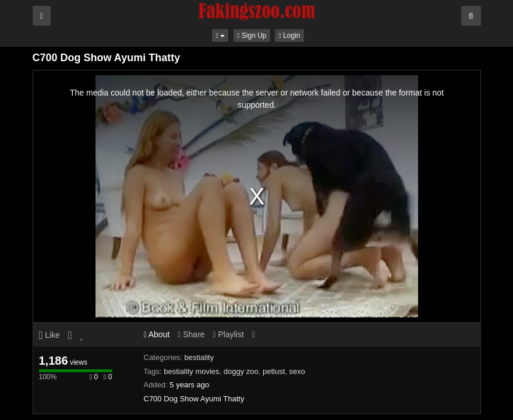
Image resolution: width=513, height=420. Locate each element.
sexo (297, 371)
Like (49, 335)
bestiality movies (191, 371)
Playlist (228, 334)
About (157, 334)
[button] (220, 36)
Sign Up (252, 36)
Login (289, 36)
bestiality (199, 357)
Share (191, 334)
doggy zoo (241, 371)
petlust (274, 371)
